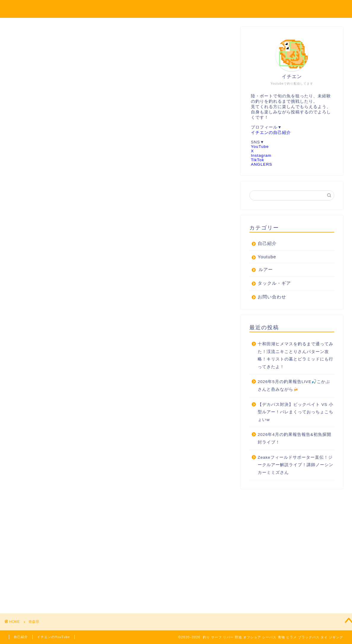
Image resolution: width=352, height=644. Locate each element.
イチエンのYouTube (54, 637)
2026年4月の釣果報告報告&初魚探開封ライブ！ (294, 439)
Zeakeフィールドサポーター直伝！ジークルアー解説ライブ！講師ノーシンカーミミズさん (296, 465)
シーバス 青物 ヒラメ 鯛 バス (176, 8)
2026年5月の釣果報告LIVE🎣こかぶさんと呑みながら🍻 (294, 386)
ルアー (266, 270)
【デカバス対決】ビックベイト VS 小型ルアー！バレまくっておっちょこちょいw (296, 412)
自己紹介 (267, 244)
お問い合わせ (272, 297)
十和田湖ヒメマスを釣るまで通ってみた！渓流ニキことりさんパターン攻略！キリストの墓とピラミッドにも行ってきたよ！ (296, 356)
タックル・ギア (274, 283)
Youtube (267, 257)
